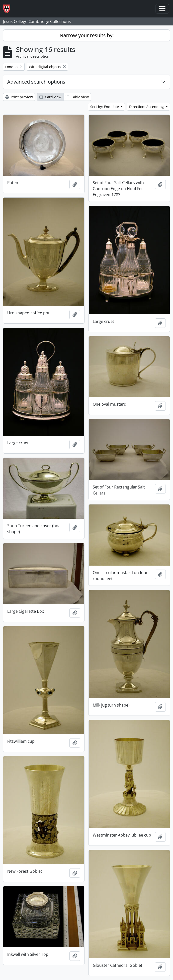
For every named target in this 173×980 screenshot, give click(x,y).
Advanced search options (36, 82)
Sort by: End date (105, 107)
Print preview (19, 97)
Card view (50, 97)
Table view (77, 97)
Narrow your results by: (87, 35)
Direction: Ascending (147, 107)
